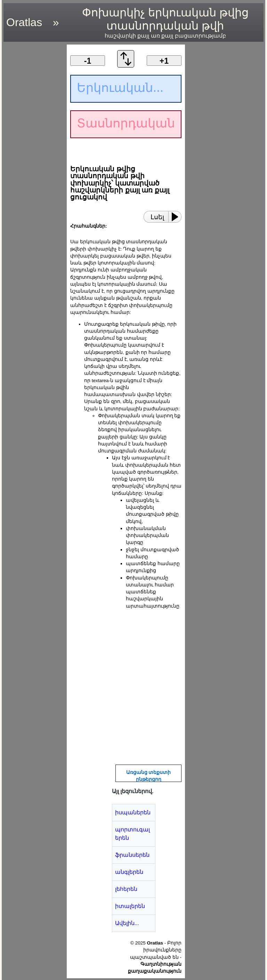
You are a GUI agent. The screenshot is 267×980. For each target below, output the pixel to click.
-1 (88, 61)
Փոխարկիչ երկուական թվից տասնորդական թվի (165, 23)
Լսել (157, 217)
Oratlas (24, 22)
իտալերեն (130, 906)
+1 (164, 61)
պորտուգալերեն (132, 834)
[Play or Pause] (177, 217)
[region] (33, 149)
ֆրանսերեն (132, 855)
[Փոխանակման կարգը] (126, 66)
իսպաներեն (133, 812)
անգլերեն (129, 872)
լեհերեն (126, 889)
